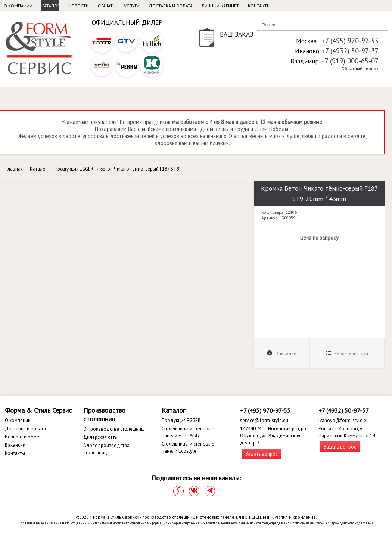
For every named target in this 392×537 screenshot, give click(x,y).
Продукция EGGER (74, 169)
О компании (18, 6)
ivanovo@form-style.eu (344, 420)
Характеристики (347, 353)
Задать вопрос (262, 454)
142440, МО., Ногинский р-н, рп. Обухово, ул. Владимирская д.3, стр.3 (273, 436)
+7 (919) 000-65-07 (350, 61)
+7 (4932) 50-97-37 (350, 51)
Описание (282, 353)
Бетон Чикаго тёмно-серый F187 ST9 (140, 169)
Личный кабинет (220, 6)
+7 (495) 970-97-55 (350, 41)
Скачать (106, 6)
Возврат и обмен (23, 437)
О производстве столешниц (113, 429)
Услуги (132, 6)
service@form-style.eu (264, 420)
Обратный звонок (360, 68)
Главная (14, 169)
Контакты (259, 6)
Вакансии (15, 445)
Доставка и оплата (171, 6)
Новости (79, 6)
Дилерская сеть (100, 437)
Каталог (50, 6)
